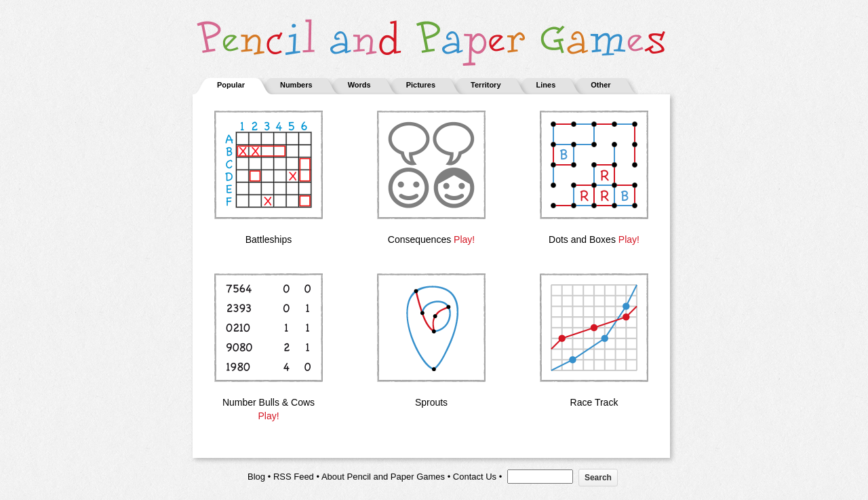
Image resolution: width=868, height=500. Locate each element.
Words (359, 85)
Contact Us (475, 477)
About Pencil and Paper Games (383, 477)
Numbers (296, 85)
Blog (256, 477)
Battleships (269, 239)
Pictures (421, 85)
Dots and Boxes (582, 239)
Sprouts (431, 402)
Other (600, 85)
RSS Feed (294, 477)
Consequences (419, 239)
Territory (486, 85)
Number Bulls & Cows (269, 402)
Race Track (594, 402)
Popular (231, 85)
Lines (546, 85)
